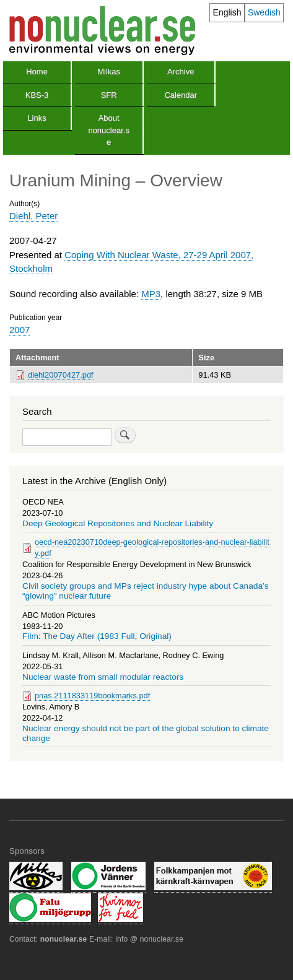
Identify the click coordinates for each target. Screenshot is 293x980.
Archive (181, 72)
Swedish (264, 12)
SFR (109, 95)
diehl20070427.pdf (61, 375)
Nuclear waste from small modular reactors (103, 677)
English (227, 12)
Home (37, 72)
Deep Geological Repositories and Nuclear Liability (118, 523)
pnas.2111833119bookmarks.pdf (92, 696)
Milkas (109, 72)
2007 (20, 330)
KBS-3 (37, 95)
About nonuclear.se (109, 130)
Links (37, 118)
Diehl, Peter (33, 216)
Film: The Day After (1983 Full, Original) (97, 636)
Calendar (181, 95)
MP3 (151, 294)
